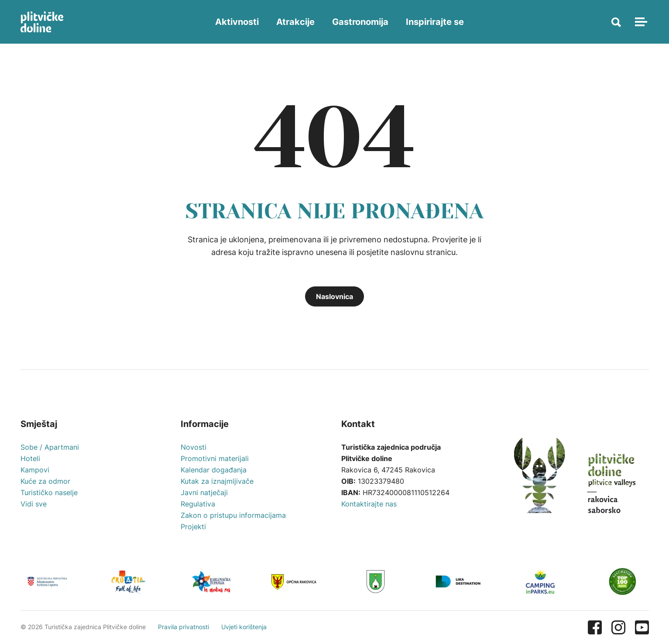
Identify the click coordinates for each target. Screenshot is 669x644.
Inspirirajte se (435, 22)
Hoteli (30, 458)
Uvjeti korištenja (244, 627)
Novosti (194, 447)
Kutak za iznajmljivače (217, 481)
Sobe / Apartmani (50, 447)
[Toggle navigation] (640, 22)
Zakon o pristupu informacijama (233, 515)
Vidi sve (34, 504)
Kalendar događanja (214, 470)
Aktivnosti (237, 22)
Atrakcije (295, 22)
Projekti (193, 527)
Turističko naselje (49, 492)
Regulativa (198, 504)
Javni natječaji (204, 492)
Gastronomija (360, 22)
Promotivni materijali (215, 458)
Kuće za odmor (45, 481)
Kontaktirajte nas (369, 504)
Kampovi (35, 470)
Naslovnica (334, 296)
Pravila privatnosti (184, 627)
